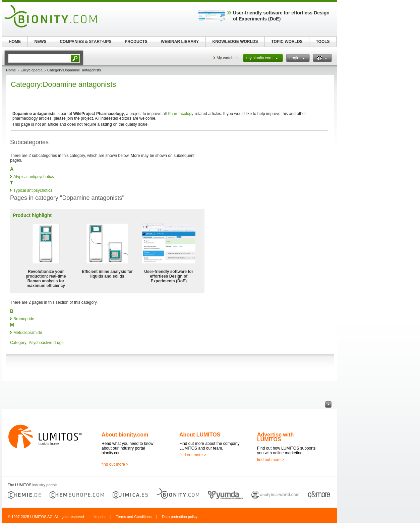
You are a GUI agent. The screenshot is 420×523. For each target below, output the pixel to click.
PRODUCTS (136, 42)
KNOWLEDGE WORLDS (235, 42)
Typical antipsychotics (33, 190)
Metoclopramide (28, 333)
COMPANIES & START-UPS (85, 42)
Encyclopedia (31, 70)
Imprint (100, 517)
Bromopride (24, 319)
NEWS (41, 42)
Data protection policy (180, 517)
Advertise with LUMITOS (275, 437)
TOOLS (323, 42)
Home (11, 70)
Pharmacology (181, 114)
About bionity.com (125, 435)
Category (18, 343)
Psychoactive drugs (46, 343)
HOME (15, 42)
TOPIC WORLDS (287, 42)
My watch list (228, 58)
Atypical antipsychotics (34, 177)
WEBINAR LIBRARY (180, 42)
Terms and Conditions (134, 517)
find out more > (115, 464)
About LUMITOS (200, 435)
